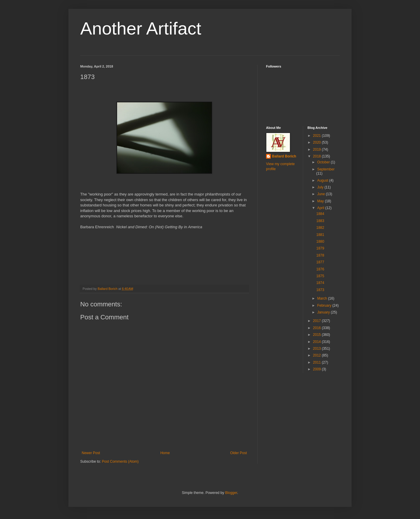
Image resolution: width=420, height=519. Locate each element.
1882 (320, 228)
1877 (320, 262)
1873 (320, 290)
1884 (320, 214)
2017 (317, 321)
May (321, 201)
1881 (320, 235)
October (324, 162)
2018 (317, 156)
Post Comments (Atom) (120, 461)
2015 (317, 335)
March (323, 298)
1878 (320, 255)
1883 (320, 221)
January (324, 312)
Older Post (238, 453)
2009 (317, 369)
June (321, 194)
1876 (320, 269)
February (325, 306)
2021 (317, 136)
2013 (317, 349)
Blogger (231, 493)
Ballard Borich (284, 156)
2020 (317, 142)
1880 (320, 242)
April (321, 208)
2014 (317, 342)
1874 (320, 283)
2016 (317, 328)
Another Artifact (141, 28)
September (326, 169)
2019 (317, 150)
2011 (317, 362)
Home (165, 453)
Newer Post (91, 453)
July (321, 187)
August (323, 180)
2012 (317, 355)
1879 (320, 248)
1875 (320, 276)
